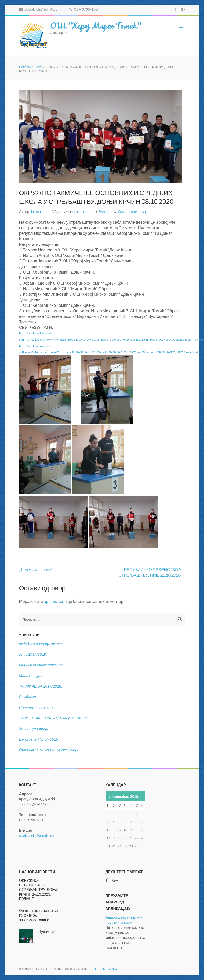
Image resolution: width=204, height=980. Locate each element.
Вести (39, 67)
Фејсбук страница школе (41, 644)
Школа (35, 212)
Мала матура (31, 675)
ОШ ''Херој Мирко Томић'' (96, 25)
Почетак (25, 67)
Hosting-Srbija (106, 969)
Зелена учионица (34, 728)
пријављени (55, 601)
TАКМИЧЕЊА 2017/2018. (41, 686)
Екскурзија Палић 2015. (39, 739)
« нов (110, 797)
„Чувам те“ (46, 931)
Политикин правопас (37, 707)
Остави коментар (133, 212)
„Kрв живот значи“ (36, 569)
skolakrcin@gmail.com (40, 9)
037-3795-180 (83, 9)
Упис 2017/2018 (33, 654)
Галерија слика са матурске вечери (49, 750)
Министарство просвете (41, 665)
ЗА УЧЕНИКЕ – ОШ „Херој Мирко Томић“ (53, 718)
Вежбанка (28, 697)
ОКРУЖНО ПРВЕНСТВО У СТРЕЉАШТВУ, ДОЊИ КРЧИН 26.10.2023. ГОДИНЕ (39, 889)
